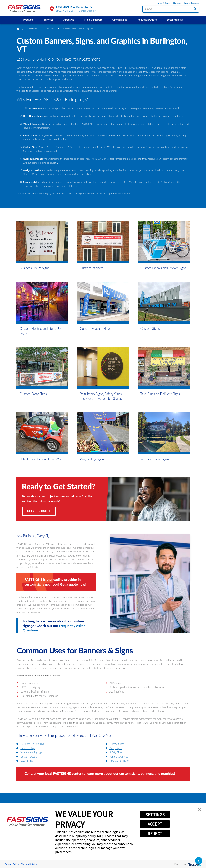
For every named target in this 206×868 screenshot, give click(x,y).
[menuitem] (28, 20)
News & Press (163, 3)
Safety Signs (116, 752)
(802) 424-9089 (66, 11)
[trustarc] (194, 864)
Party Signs (115, 748)
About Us (69, 20)
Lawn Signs (26, 761)
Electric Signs (117, 744)
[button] (198, 860)
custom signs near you (41, 584)
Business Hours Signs (32, 744)
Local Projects (175, 20)
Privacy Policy (12, 864)
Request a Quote (147, 20)
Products (28, 20)
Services (48, 20)
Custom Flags (28, 748)
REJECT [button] (155, 834)
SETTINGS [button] (155, 815)
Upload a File (120, 20)
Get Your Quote (39, 511)
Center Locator (191, 3)
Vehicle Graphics (119, 757)
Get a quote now (73, 584)
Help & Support (93, 20)
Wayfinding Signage (31, 752)
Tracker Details (29, 864)
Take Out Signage (119, 761)
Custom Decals (29, 757)
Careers (177, 3)
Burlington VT (33, 29)
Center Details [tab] (88, 11)
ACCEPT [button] (155, 824)
